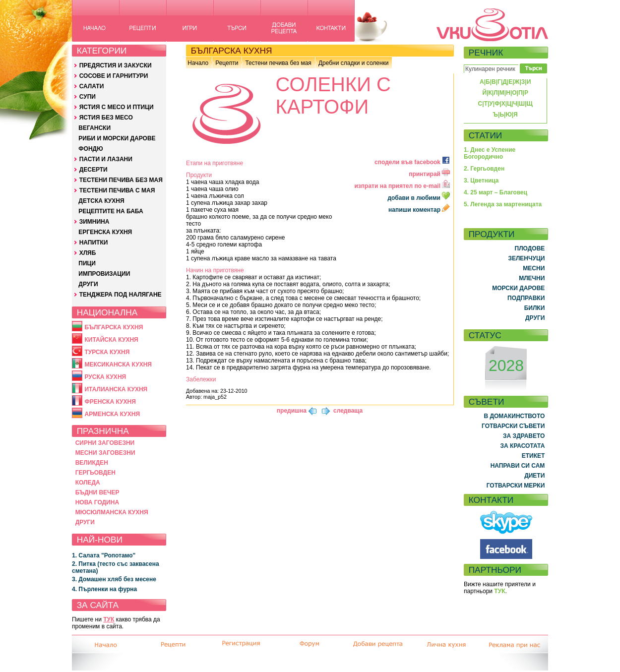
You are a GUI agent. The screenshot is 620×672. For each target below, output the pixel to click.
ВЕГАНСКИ (94, 128)
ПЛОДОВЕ (530, 248)
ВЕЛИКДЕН (92, 463)
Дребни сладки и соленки (354, 63)
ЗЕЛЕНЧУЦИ (526, 258)
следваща (348, 411)
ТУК (109, 619)
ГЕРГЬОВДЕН (95, 473)
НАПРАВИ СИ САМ (518, 466)
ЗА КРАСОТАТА (523, 446)
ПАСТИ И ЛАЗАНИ (106, 159)
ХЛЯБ (88, 253)
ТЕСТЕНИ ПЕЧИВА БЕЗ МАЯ (121, 180)
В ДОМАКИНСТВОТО (514, 416)
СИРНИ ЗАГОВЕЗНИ (105, 443)
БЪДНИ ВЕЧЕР (97, 492)
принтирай (429, 174)
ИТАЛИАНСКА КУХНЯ (116, 389)
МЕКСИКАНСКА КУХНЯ (118, 365)
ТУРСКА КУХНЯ (107, 352)
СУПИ (88, 97)
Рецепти (227, 63)
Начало (198, 63)
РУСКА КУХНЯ (105, 377)
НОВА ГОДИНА (97, 502)
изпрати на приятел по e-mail (402, 186)
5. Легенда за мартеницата (503, 204)
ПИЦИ (87, 263)
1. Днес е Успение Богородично (490, 153)
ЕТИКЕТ (533, 456)
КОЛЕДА (88, 483)
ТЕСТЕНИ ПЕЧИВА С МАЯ (117, 190)
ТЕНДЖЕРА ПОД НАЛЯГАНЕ (121, 295)
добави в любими (419, 198)
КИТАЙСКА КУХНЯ (111, 340)
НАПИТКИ (94, 243)
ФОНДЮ (91, 149)
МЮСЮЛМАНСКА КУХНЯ (112, 512)
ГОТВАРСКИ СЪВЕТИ (513, 426)
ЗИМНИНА (94, 222)
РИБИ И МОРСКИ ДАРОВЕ (117, 138)
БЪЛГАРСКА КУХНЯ (114, 327)
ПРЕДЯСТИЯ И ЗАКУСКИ (116, 65)
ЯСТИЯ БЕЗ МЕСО (106, 118)
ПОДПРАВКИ (526, 298)
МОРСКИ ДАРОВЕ (518, 288)
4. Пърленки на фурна (104, 589)
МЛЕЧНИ (532, 278)
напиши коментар (419, 210)
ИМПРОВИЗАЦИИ (104, 274)
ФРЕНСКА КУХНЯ (110, 402)
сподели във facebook (412, 162)
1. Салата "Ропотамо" (104, 555)
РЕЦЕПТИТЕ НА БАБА (111, 211)
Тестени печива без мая (278, 63)
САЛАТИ (92, 86)
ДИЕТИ (534, 476)
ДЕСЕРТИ (93, 170)
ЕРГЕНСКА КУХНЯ (105, 232)
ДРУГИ (88, 284)
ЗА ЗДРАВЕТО (524, 436)
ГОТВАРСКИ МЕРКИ (516, 486)
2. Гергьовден (484, 169)
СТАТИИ (486, 135)
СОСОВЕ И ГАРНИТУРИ (114, 76)
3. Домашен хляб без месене (114, 579)
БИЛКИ (535, 308)
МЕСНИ (534, 268)
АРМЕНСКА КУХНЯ (112, 414)
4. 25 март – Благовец (496, 192)
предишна (292, 411)
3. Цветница (481, 181)
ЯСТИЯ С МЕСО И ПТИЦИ (117, 107)
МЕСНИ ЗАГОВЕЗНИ (105, 453)
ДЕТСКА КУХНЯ (101, 201)
